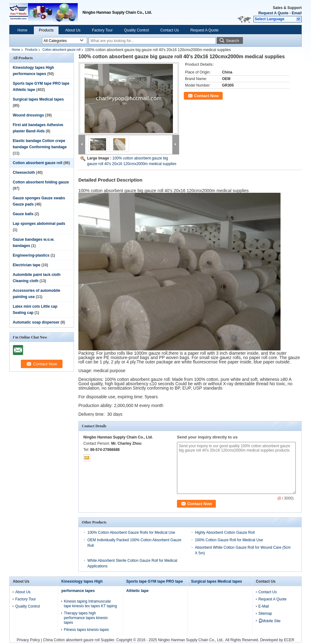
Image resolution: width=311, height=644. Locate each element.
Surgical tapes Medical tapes (38, 99)
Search (233, 41)
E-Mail (264, 606)
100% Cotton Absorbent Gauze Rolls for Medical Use (131, 533)
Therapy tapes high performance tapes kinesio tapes (86, 618)
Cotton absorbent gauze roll (61, 50)
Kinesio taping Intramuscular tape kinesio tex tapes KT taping (90, 604)
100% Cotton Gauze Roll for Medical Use (229, 540)
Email (297, 13)
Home (22, 30)
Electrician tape (27, 265)
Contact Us (170, 30)
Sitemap (265, 613)
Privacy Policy (28, 640)
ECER (289, 640)
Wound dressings (28, 115)
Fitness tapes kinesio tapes (86, 630)
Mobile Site (269, 621)
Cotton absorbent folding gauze (41, 182)
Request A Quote (273, 13)
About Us (73, 30)
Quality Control (136, 30)
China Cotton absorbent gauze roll (71, 640)
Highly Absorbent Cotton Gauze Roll (225, 533)
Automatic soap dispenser (36, 322)
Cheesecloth (24, 173)
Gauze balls (23, 214)
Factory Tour (102, 30)
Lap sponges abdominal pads (39, 224)
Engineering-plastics (31, 255)
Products (46, 30)
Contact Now (206, 96)
